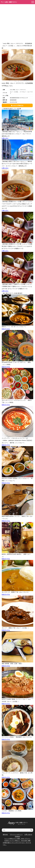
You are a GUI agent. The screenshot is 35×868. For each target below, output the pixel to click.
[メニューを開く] (32, 2)
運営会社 (5, 835)
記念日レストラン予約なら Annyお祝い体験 (17, 841)
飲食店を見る (6, 329)
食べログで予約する (17, 105)
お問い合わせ (28, 835)
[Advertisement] (17, 22)
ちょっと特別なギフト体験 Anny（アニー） (17, 839)
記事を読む (5, 138)
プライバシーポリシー (16, 835)
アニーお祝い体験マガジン (9, 2)
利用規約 (17, 837)
